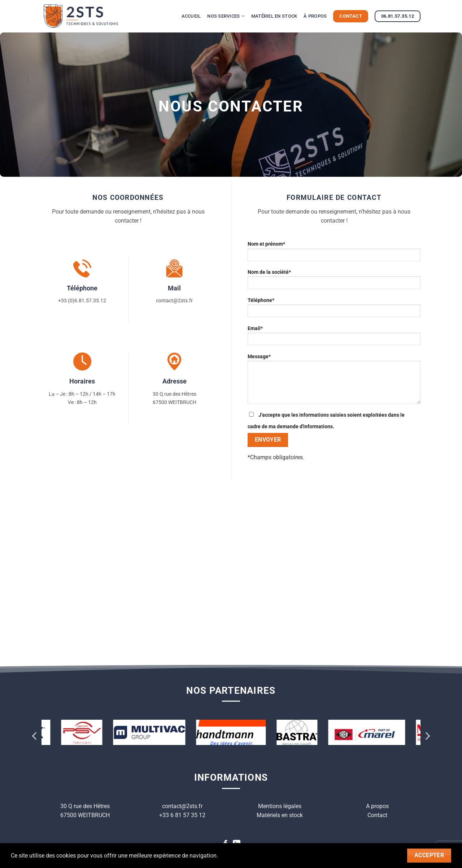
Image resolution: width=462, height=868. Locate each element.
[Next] (427, 736)
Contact (377, 815)
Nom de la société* (334, 282)
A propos (377, 806)
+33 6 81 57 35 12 (182, 815)
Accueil (191, 16)
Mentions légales (280, 806)
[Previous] (35, 736)
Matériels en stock (280, 815)
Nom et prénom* (334, 253)
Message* (334, 381)
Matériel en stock (274, 16)
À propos (315, 16)
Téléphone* (334, 310)
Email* (334, 338)
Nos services (226, 16)
